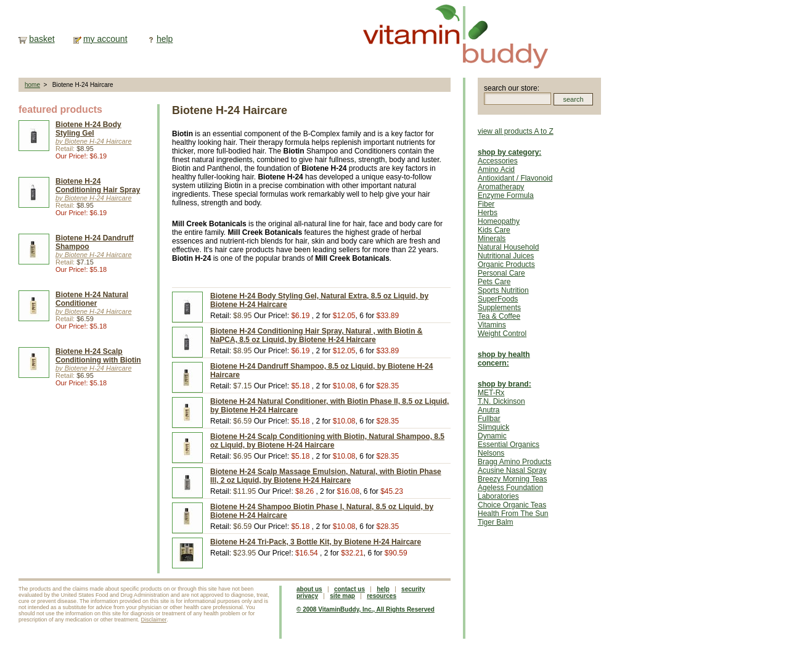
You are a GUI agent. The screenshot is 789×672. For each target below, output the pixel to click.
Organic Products (506, 264)
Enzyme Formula (506, 195)
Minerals (492, 239)
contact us (350, 589)
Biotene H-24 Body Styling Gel (88, 129)
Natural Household (508, 247)
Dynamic (492, 436)
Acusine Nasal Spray (512, 470)
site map (342, 596)
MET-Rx (491, 393)
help (165, 39)
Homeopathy (499, 221)
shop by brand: (505, 384)
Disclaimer (154, 620)
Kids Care (494, 230)
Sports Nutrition (503, 290)
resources (382, 596)
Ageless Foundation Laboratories (510, 492)
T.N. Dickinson (501, 401)
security (413, 589)
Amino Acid (496, 170)
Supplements (499, 308)
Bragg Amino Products (514, 462)
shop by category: (509, 152)
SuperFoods (498, 299)
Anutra (489, 410)
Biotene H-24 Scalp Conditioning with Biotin (98, 356)
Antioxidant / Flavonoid (515, 178)
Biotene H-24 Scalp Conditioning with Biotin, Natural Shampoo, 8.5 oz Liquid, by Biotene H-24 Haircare (327, 441)
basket (42, 39)
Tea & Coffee (499, 316)
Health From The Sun (513, 514)
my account (105, 39)
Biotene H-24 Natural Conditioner (92, 299)
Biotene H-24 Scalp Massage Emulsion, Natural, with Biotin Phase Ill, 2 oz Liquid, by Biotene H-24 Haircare (326, 476)
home (32, 85)
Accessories (498, 161)
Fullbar (489, 419)
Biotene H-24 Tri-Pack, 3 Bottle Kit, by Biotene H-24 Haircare (316, 542)
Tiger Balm (496, 522)
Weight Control (502, 334)
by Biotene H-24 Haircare (94, 141)
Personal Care (501, 273)
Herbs (488, 213)
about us (309, 589)
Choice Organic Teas (512, 505)
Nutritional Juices (506, 256)
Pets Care (494, 282)
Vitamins (492, 325)
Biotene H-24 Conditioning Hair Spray (98, 186)
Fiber (486, 204)
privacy (307, 596)
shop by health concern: (504, 359)
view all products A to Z (516, 131)
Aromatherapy (501, 187)
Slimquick (493, 427)
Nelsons (491, 453)
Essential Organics (509, 445)
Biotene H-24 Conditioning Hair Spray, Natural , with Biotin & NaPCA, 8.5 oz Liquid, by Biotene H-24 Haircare (316, 335)
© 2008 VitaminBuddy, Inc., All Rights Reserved (366, 609)
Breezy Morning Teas (513, 479)
